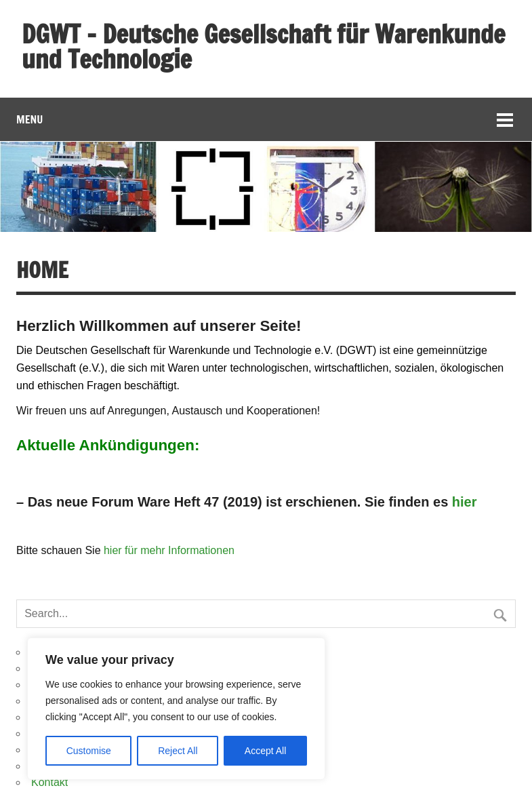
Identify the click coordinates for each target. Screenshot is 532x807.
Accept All (265, 751)
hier (465, 502)
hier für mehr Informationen (169, 550)
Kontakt (49, 782)
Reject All (178, 751)
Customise (89, 751)
